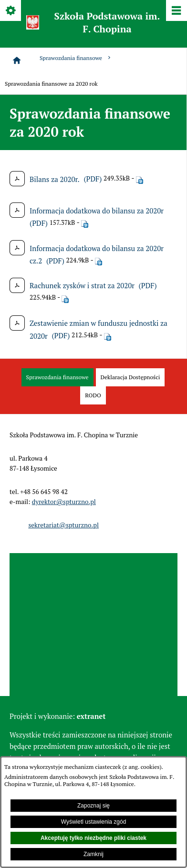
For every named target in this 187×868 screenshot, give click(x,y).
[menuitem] (57, 377)
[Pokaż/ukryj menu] (176, 11)
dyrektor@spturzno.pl (64, 502)
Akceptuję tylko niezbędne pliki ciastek (93, 838)
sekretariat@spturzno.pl (63, 525)
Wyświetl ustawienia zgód (94, 822)
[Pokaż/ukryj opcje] (11, 11)
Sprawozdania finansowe (76, 58)
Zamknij (93, 854)
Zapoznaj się (93, 806)
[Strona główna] (17, 61)
